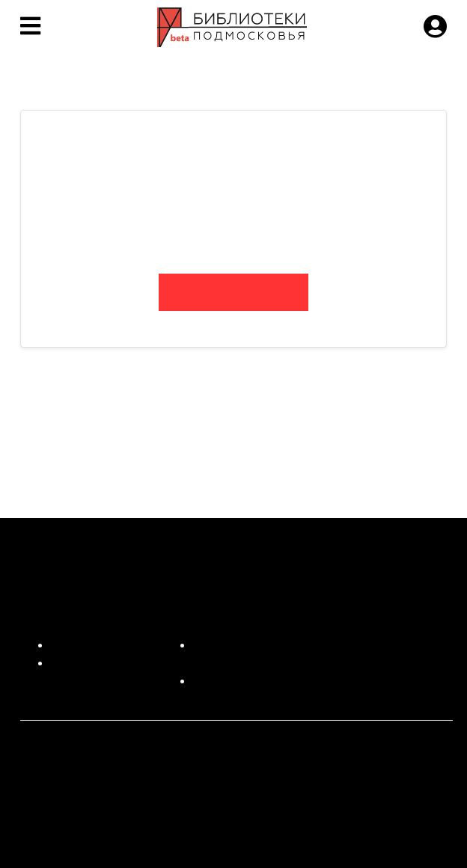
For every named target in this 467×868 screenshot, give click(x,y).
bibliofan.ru (233, 292)
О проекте (78, 663)
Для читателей (91, 645)
